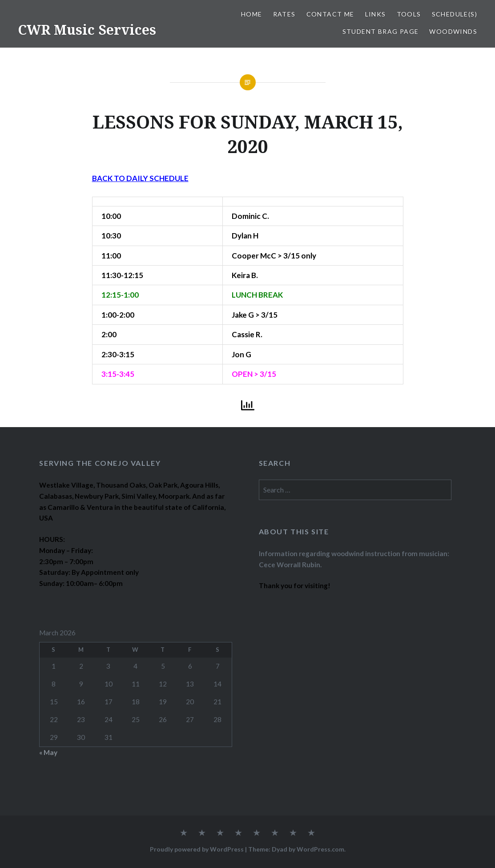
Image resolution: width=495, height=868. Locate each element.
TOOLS (409, 14)
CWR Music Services (87, 30)
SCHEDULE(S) (455, 14)
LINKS (376, 14)
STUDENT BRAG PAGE (381, 31)
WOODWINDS (453, 31)
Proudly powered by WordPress (197, 849)
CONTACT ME (330, 14)
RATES (284, 14)
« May (48, 752)
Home (252, 14)
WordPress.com (320, 849)
